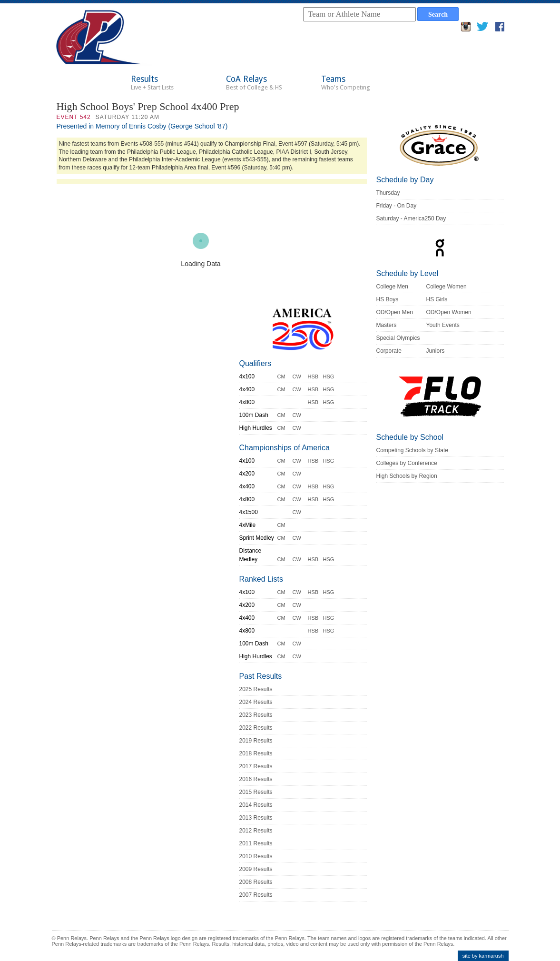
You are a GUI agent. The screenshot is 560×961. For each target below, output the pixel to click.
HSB (313, 376)
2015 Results (256, 792)
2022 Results (256, 728)
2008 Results (256, 882)
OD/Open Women (449, 312)
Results (152, 83)
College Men (392, 287)
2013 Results (256, 818)
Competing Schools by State (412, 450)
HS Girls (437, 299)
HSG (329, 376)
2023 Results (256, 715)
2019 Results (256, 741)
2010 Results (256, 856)
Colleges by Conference (407, 463)
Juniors (436, 351)
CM (281, 376)
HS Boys (388, 299)
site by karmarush (483, 956)
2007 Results (256, 895)
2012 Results (256, 831)
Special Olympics (398, 338)
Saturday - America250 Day (411, 218)
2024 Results (256, 702)
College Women (447, 287)
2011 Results (256, 843)
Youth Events (443, 325)
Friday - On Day (397, 206)
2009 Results (256, 869)
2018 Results (256, 753)
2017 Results (256, 766)
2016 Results (256, 779)
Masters (387, 325)
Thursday (388, 193)
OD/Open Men (395, 312)
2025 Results (256, 689)
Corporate (389, 351)
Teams (346, 83)
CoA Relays (254, 83)
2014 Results (256, 805)
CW (297, 376)
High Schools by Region (407, 476)
